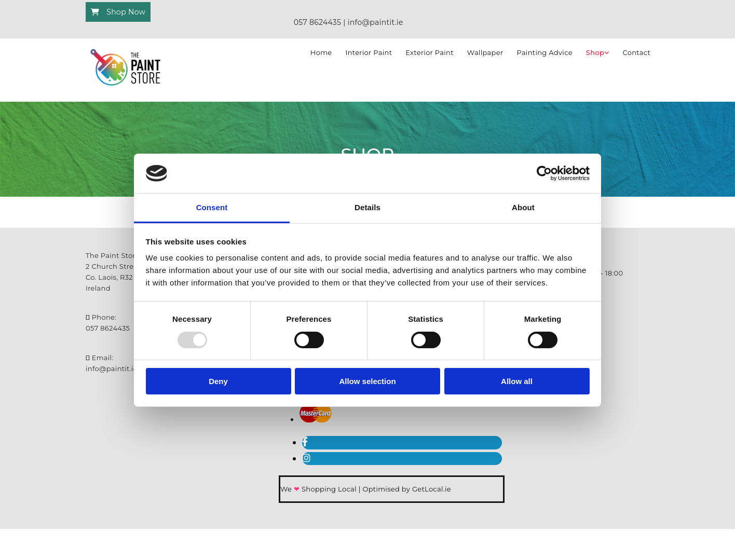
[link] (598, 53)
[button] (118, 12)
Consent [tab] (212, 207)
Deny (218, 381)
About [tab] (523, 207)
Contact (637, 52)
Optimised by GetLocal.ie (406, 489)
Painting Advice (544, 52)
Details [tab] (367, 207)
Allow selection (367, 381)
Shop (595, 52)
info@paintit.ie (112, 368)
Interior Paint (369, 52)
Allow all (517, 381)
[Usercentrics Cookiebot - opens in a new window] (544, 173)
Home (321, 52)
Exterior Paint (430, 52)
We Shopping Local (319, 489)
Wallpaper (485, 52)
